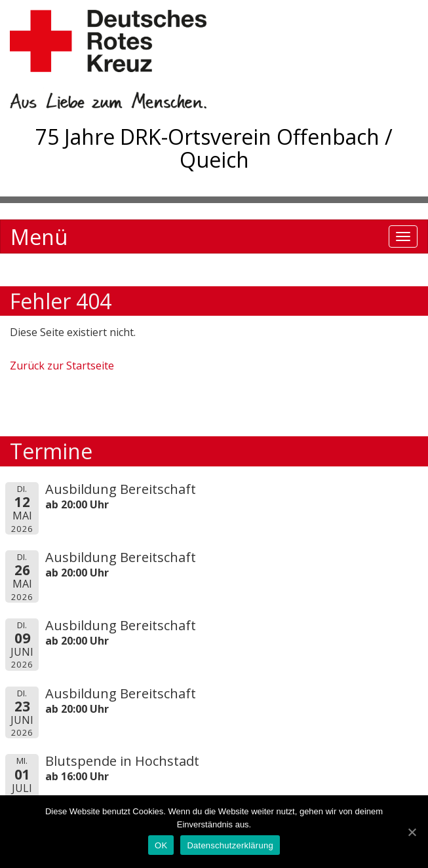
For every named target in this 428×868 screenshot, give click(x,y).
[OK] (412, 832)
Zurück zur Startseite (62, 366)
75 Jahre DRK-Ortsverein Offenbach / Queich (214, 148)
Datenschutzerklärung (230, 845)
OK (161, 845)
